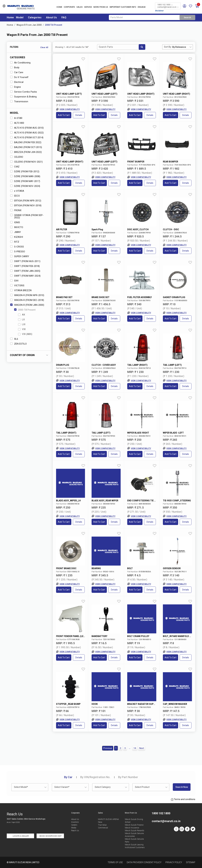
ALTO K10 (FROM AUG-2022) (27, 133)
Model (20, 17)
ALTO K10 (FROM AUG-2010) (27, 128)
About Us (51, 17)
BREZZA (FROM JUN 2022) (26, 152)
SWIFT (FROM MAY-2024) (25, 276)
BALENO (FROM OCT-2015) (26, 147)
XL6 (14, 339)
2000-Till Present (25, 310)
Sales (80, 7)
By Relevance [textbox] (179, 47)
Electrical (17, 82)
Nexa (100, 822)
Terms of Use (115, 862)
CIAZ (15, 167)
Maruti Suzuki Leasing (134, 845)
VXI (22, 329)
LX (21, 320)
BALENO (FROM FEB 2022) (26, 142)
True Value (102, 825)
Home (59, 7)
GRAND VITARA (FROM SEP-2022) (27, 216)
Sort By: (168, 47)
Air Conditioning (20, 63)
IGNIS (15, 222)
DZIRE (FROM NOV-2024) (25, 186)
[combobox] (183, 47)
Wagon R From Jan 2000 (29, 25)
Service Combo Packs (24, 92)
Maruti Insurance (132, 828)
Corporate (69, 7)
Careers (74, 825)
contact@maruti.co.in (168, 7)
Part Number (128, 777)
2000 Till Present (53, 25)
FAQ (64, 17)
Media (74, 828)
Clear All (44, 47)
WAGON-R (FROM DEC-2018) (27, 300)
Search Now (182, 787)
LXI (22, 324)
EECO (15, 196)
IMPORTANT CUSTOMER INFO (123, 7)
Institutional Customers (135, 847)
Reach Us (75, 831)
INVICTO (17, 227)
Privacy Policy (174, 862)
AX (22, 315)
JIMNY (16, 232)
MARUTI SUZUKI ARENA (108, 819)
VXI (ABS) (25, 334)
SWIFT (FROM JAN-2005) (25, 271)
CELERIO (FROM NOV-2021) (26, 162)
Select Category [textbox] (103, 787)
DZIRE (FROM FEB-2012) (25, 172)
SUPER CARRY (20, 256)
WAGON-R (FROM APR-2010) (27, 295)
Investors (75, 822)
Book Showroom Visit (51, 836)
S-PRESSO (18, 252)
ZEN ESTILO (18, 344)
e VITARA (17, 191)
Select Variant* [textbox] (62, 787)
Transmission (19, 101)
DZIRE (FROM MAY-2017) (25, 181)
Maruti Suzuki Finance (134, 825)
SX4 (14, 281)
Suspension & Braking (23, 97)
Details (79, 115)
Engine (16, 87)
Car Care (17, 72)
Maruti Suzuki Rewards (135, 831)
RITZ (15, 242)
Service (88, 7)
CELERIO (17, 157)
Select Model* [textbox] (21, 787)
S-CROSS (17, 247)
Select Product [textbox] (142, 787)
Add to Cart (64, 115)
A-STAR (16, 118)
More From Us (101, 7)
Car (68, 777)
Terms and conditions (183, 799)
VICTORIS (17, 286)
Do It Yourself (19, 77)
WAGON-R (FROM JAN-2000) (27, 305)
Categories (35, 17)
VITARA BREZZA (21, 290)
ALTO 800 (17, 123)
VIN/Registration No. (95, 777)
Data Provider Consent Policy (144, 862)
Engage (142, 7)
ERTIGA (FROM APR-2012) (26, 201)
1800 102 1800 (165, 5)
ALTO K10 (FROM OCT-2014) (27, 138)
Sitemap (191, 862)
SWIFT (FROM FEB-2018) (25, 266)
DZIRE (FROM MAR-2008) (25, 176)
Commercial (103, 828)
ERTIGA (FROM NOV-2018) (26, 205)
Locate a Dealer (21, 836)
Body (15, 68)
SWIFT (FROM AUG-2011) (25, 261)
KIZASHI (17, 237)
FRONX (16, 210)
